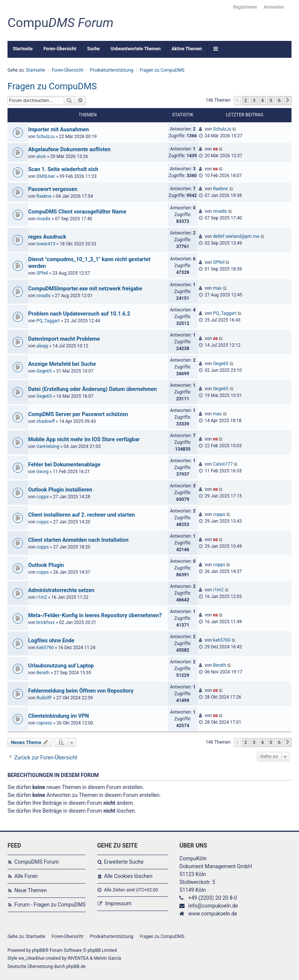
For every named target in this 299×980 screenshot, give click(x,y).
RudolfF (44, 698)
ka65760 (45, 648)
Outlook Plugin (46, 565)
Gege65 (44, 371)
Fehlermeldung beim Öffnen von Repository (81, 691)
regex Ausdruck (47, 237)
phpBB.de (76, 966)
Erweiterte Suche (124, 862)
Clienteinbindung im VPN (59, 716)
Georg (42, 472)
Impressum (118, 903)
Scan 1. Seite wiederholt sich (63, 169)
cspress (44, 723)
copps (43, 497)
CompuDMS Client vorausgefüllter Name (77, 212)
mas (217, 288)
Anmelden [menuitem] (274, 7)
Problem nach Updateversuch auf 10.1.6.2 (79, 314)
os (216, 149)
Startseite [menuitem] (23, 49)
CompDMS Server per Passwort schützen (78, 414)
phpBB (38, 950)
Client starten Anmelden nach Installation (78, 540)
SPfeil (42, 273)
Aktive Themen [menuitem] (187, 49)
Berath (43, 673)
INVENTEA (78, 958)
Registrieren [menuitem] (245, 7)
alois (41, 156)
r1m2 (42, 597)
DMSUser (46, 176)
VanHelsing (48, 446)
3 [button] (254, 100)
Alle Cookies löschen (128, 876)
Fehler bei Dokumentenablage (64, 465)
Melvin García (107, 958)
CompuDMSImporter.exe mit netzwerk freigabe (85, 289)
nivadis (44, 219)
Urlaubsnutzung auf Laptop (61, 666)
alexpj (42, 346)
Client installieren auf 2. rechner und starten (82, 515)
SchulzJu (46, 137)
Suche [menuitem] (93, 49)
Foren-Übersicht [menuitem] (60, 49)
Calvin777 (223, 464)
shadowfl (46, 421)
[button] (288, 101)
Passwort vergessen (53, 189)
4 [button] (262, 100)
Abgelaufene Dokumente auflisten (69, 150)
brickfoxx (46, 622)
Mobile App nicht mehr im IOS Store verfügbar (84, 440)
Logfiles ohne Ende (51, 641)
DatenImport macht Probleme (64, 339)
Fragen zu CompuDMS (52, 86)
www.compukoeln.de (213, 914)
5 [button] (271, 100)
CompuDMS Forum (36, 862)
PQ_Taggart (48, 321)
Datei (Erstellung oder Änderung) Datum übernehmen (92, 389)
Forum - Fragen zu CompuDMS (50, 905)
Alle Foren (26, 876)
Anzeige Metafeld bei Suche (62, 364)
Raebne (44, 196)
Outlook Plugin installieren (60, 490)
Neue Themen (31, 890)
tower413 (46, 244)
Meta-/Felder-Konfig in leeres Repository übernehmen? (95, 616)
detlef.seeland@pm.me (236, 236)
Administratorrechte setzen (61, 590)
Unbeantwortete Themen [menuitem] (136, 49)
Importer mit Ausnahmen (59, 130)
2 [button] (246, 100)
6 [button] (279, 100)
